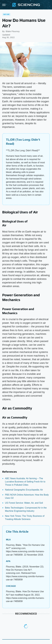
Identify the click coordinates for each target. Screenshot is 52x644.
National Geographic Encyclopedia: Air (24, 490)
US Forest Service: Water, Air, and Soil (24, 503)
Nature (6, 14)
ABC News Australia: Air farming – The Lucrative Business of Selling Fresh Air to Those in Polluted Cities (25, 482)
